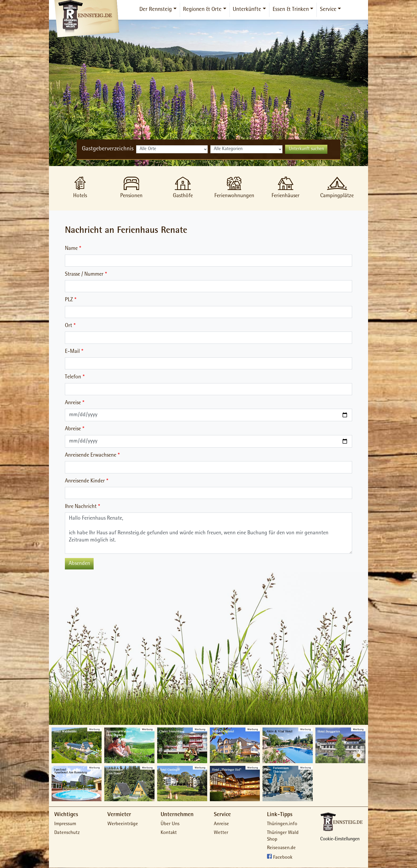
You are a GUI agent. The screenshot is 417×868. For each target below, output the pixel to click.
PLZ (69, 300)
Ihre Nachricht (81, 507)
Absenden (79, 564)
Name (71, 249)
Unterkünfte (247, 10)
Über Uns (170, 824)
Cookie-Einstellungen (340, 840)
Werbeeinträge (123, 824)
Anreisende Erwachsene (91, 455)
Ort (68, 326)
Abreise (73, 429)
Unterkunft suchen (306, 149)
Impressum (65, 824)
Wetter (221, 833)
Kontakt (169, 833)
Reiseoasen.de (281, 848)
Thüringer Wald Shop (283, 836)
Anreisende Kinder (85, 481)
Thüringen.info (282, 824)
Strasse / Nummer (84, 274)
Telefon (73, 377)
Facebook (283, 858)
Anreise (73, 403)
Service (328, 10)
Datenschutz (67, 833)
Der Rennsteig (156, 10)
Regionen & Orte (202, 10)
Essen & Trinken (291, 10)
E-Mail (72, 352)
